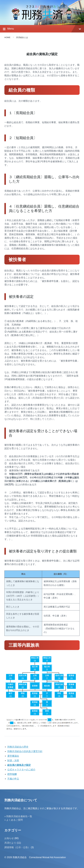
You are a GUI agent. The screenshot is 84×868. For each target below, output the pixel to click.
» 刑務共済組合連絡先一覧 (18, 816)
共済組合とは (22, 37)
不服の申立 (13, 779)
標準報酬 (12, 774)
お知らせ (9, 838)
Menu (42, 29)
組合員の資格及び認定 (19, 765)
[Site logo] (42, 19)
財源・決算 (13, 760)
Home (7, 37)
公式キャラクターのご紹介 (21, 770)
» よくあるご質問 (14, 820)
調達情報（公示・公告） (17, 847)
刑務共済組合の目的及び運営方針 (25, 751)
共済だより (10, 843)
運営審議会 (13, 756)
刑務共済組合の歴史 (18, 747)
